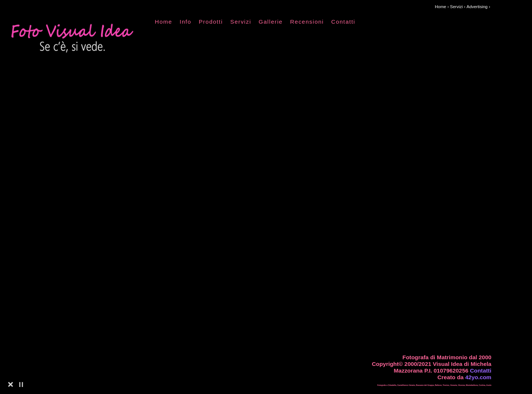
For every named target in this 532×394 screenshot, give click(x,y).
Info (185, 22)
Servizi (241, 22)
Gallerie (271, 22)
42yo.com (478, 377)
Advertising (477, 7)
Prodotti (211, 22)
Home (163, 22)
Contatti (343, 22)
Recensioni (307, 22)
